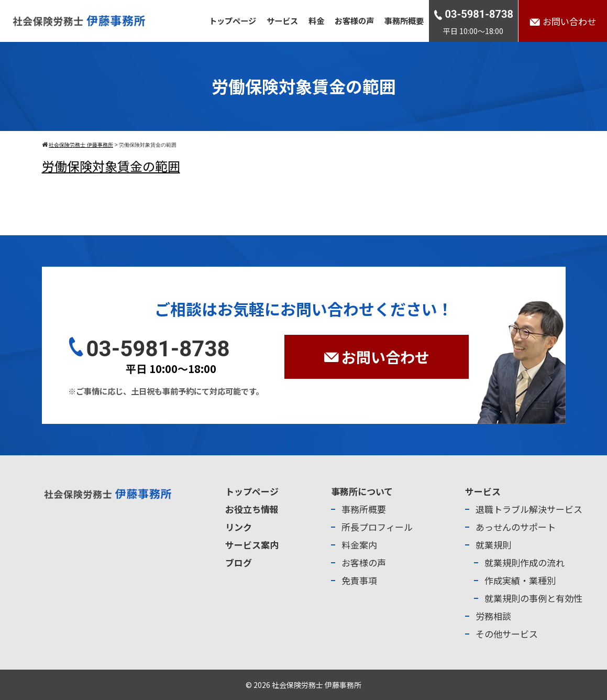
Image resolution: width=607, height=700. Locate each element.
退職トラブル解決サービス (529, 509)
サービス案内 (252, 545)
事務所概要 (404, 20)
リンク (239, 527)
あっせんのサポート (516, 527)
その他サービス (507, 634)
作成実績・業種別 (520, 580)
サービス (282, 20)
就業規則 (493, 545)
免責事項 (359, 580)
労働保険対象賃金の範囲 (111, 166)
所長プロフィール (377, 527)
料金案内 (359, 545)
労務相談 (493, 616)
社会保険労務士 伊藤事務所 (317, 685)
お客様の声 (354, 20)
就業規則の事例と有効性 (533, 598)
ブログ (239, 562)
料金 (316, 20)
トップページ (233, 20)
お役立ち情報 (252, 509)
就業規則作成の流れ (525, 562)
